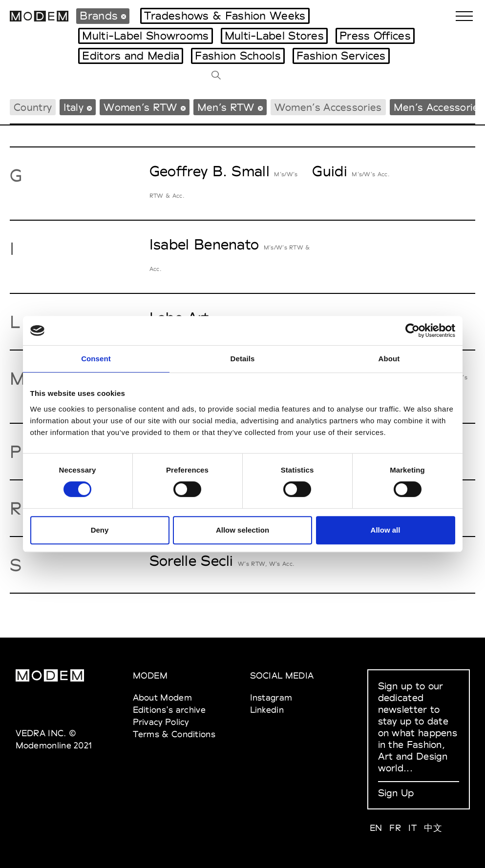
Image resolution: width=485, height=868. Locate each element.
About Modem (162, 697)
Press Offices (375, 36)
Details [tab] (243, 359)
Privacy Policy (161, 722)
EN (376, 828)
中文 (433, 828)
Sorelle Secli (191, 561)
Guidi (330, 171)
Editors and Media (131, 56)
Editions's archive (169, 710)
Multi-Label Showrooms (145, 36)
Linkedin (267, 710)
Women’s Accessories (328, 107)
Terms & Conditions (174, 734)
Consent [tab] (96, 359)
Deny (100, 530)
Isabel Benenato (204, 244)
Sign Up (396, 793)
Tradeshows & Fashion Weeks (225, 16)
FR (395, 828)
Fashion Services (341, 56)
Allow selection (242, 530)
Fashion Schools (238, 56)
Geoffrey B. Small (210, 171)
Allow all (386, 530)
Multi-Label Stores (274, 36)
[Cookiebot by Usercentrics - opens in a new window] (412, 331)
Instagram (271, 697)
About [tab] (389, 359)
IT (412, 828)
